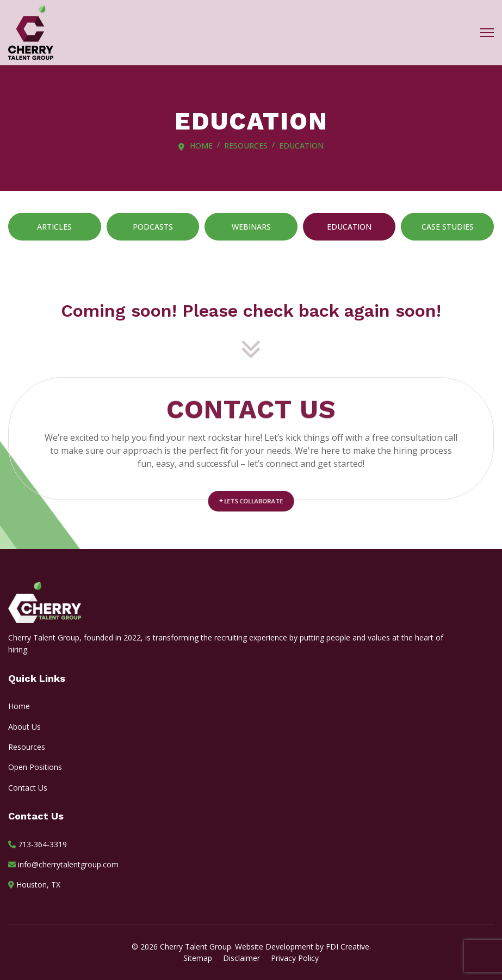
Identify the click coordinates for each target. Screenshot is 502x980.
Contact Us (28, 788)
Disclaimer (241, 958)
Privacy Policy (295, 958)
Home (19, 706)
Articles (54, 227)
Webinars (251, 227)
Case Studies (448, 227)
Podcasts (153, 227)
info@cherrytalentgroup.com (68, 864)
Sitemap (198, 958)
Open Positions (35, 767)
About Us (24, 727)
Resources (27, 747)
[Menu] (487, 33)
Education (349, 227)
